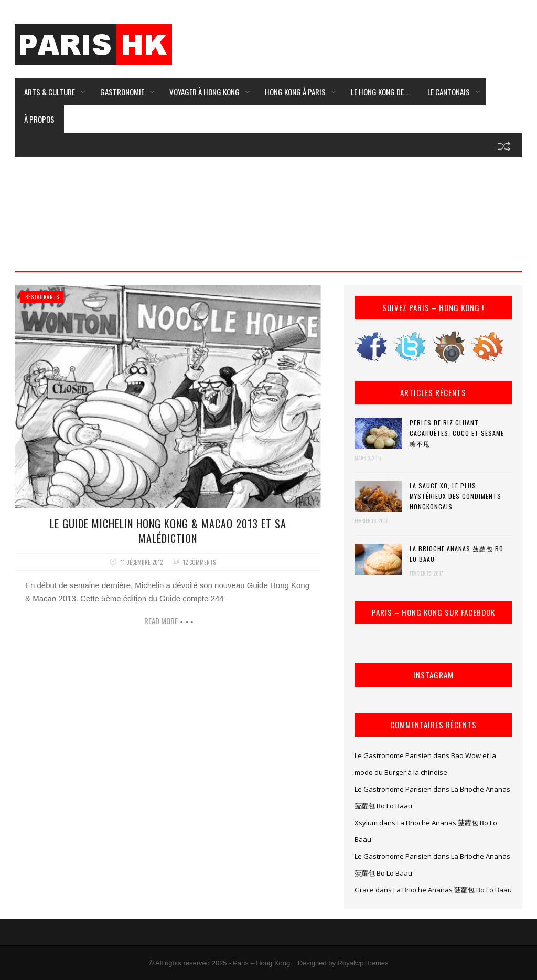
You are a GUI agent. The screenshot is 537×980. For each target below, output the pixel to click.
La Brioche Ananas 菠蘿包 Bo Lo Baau (457, 554)
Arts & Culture (50, 92)
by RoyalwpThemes (358, 963)
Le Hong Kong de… (380, 92)
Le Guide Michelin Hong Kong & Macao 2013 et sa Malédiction (168, 531)
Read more (161, 621)
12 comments (199, 562)
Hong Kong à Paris (295, 92)
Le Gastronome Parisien (393, 755)
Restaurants (42, 297)
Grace (364, 890)
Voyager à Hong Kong (205, 92)
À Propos (39, 119)
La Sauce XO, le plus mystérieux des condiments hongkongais (455, 496)
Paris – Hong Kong (261, 963)
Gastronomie (122, 92)
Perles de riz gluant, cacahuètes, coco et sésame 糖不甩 (457, 433)
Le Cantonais (449, 92)
